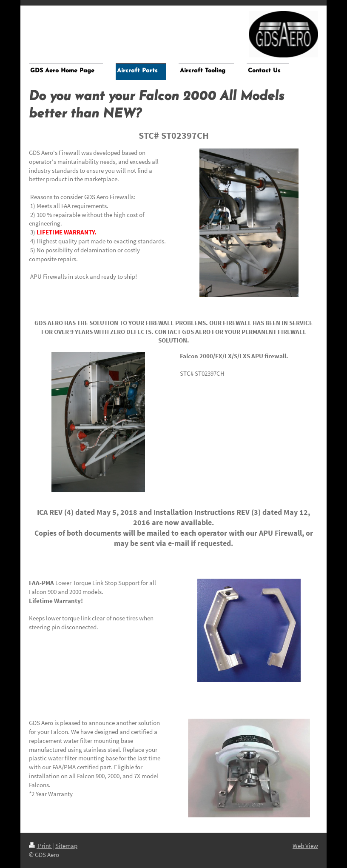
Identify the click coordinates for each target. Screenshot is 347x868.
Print (41, 846)
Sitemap (66, 846)
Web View (305, 846)
